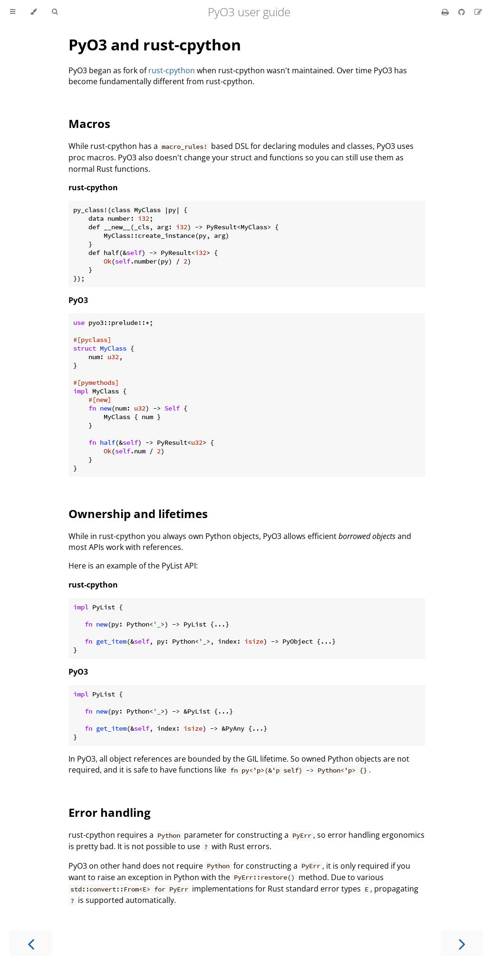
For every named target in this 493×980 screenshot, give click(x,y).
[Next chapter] (462, 943)
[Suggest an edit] (478, 12)
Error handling (110, 812)
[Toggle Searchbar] (55, 12)
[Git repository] (463, 12)
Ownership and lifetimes (138, 514)
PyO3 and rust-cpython (155, 44)
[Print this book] (446, 12)
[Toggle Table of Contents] (13, 12)
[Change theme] (34, 12)
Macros (89, 123)
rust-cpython (172, 70)
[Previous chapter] (31, 943)
